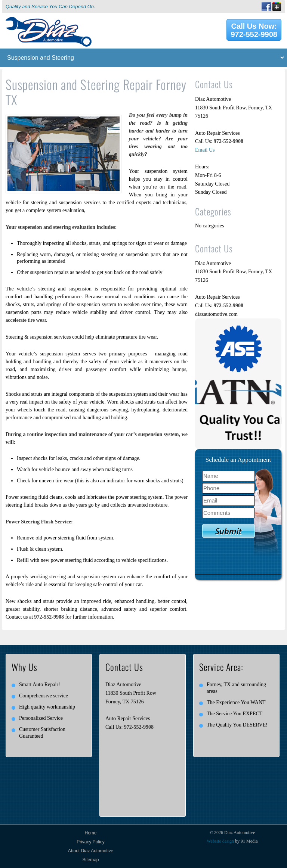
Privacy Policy (91, 842)
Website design (220, 841)
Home (90, 833)
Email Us (205, 150)
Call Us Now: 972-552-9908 (254, 30)
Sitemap (90, 860)
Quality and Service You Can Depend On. (50, 7)
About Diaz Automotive (91, 851)
